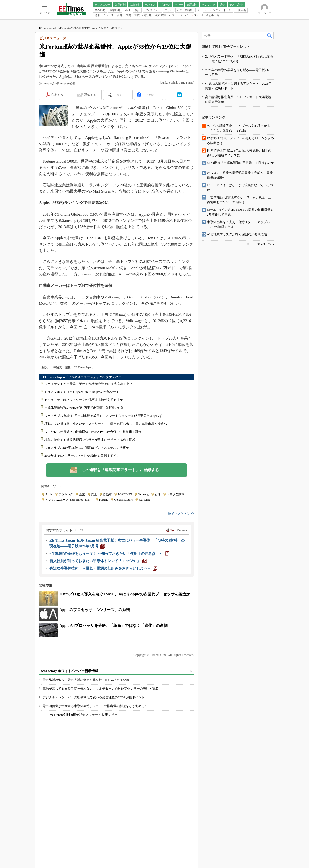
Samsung (143, 494)
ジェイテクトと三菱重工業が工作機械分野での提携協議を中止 (88, 384)
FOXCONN (125, 494)
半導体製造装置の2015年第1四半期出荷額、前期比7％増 (84, 408)
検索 (270, 36)
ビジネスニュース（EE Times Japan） (69, 500)
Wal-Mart (144, 500)
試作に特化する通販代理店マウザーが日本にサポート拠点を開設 (90, 440)
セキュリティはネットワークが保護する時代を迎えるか (84, 400)
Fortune (104, 500)
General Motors (124, 500)
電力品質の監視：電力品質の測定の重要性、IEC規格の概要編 (86, 680)
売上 (94, 494)
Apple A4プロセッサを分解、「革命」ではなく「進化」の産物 (113, 626)
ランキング (66, 494)
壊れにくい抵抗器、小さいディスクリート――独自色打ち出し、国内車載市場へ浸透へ (106, 424)
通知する (90, 95)
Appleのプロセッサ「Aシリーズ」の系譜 (95, 610)
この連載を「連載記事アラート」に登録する (120, 470)
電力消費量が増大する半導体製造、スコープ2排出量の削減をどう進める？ (95, 706)
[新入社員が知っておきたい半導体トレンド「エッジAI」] (98, 561)
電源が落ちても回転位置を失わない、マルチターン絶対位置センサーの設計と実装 (101, 689)
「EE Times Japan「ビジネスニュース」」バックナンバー (81, 377)
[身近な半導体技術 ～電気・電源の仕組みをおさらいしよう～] (103, 568)
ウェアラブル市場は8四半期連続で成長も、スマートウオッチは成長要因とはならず (103, 416)
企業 (82, 494)
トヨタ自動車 (176, 494)
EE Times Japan (46, 28)
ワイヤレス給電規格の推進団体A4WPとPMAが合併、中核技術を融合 (93, 432)
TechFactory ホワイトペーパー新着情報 (69, 671)
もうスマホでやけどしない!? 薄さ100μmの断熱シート (82, 392)
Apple (49, 494)
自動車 (107, 494)
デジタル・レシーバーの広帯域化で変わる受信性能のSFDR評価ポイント (94, 697)
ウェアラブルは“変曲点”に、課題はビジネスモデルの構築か (87, 448)
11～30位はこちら (262, 244)
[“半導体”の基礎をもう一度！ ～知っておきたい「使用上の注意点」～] (109, 554)
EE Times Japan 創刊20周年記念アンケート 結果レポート (82, 715)
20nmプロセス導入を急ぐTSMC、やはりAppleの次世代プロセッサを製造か (125, 594)
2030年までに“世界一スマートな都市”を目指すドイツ (82, 456)
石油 (158, 494)
